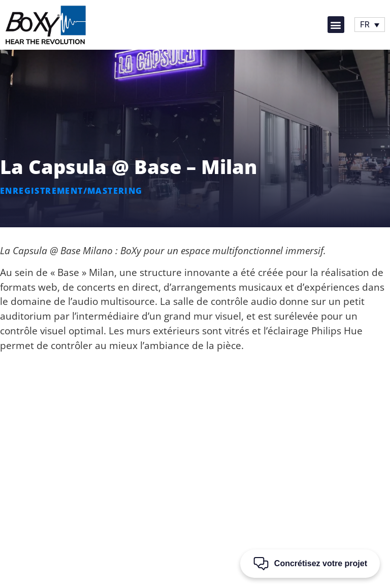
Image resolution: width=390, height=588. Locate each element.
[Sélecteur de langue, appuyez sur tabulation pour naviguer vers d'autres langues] (370, 25)
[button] (336, 25)
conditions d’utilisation (254, 578)
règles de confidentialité (180, 578)
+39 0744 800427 (204, 450)
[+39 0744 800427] (204, 436)
